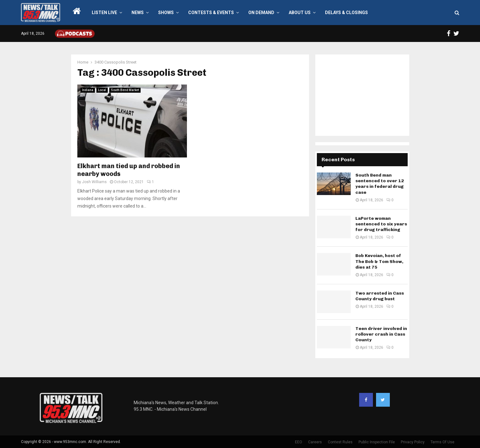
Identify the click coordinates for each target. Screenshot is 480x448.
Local (102, 90)
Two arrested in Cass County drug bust (380, 296)
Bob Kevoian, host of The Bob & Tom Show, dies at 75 (379, 261)
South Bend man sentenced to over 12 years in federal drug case (380, 184)
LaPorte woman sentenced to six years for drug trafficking (381, 224)
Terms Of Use (442, 442)
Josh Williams (94, 182)
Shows (166, 13)
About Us (300, 13)
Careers (315, 442)
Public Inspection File (377, 442)
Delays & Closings (346, 13)
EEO (299, 442)
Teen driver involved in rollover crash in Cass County (381, 334)
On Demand (261, 13)
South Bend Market (125, 90)
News (138, 13)
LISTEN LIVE (104, 13)
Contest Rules (340, 442)
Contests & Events (211, 13)
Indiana (88, 90)
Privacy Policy (413, 442)
